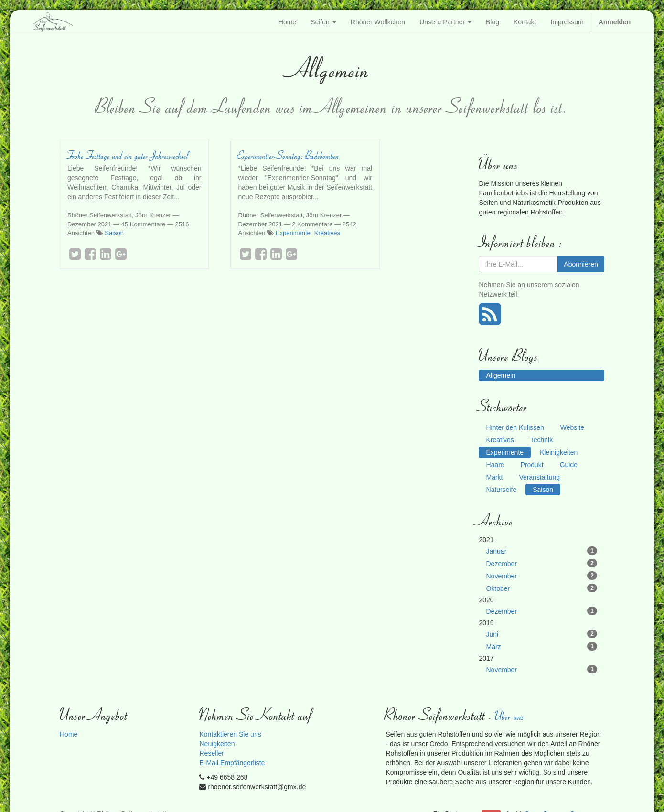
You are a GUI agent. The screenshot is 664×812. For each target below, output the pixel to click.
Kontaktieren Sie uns (230, 734)
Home (69, 734)
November (541, 576)
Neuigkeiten (217, 744)
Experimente (293, 233)
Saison (114, 233)
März (541, 646)
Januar (541, 551)
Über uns (510, 716)
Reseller (211, 753)
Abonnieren (581, 264)
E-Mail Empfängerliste (232, 763)
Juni (541, 634)
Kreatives (327, 233)
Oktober (541, 588)
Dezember (541, 563)
